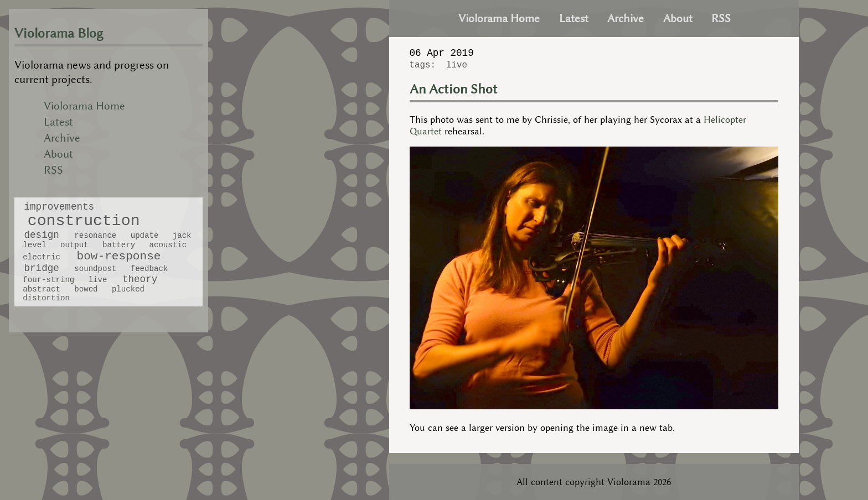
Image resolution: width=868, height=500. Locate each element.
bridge (41, 268)
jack (182, 236)
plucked (128, 289)
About (58, 154)
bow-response (119, 256)
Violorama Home (84, 106)
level (34, 245)
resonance (95, 236)
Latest (58, 122)
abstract (42, 289)
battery (119, 245)
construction (84, 221)
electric (42, 257)
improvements (59, 207)
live (98, 280)
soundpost (95, 269)
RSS (53, 170)
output (74, 245)
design (41, 235)
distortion (46, 298)
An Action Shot (454, 89)
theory (140, 279)
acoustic (168, 245)
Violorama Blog (59, 33)
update (145, 236)
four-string (48, 280)
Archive (62, 138)
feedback (149, 269)
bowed (86, 289)
